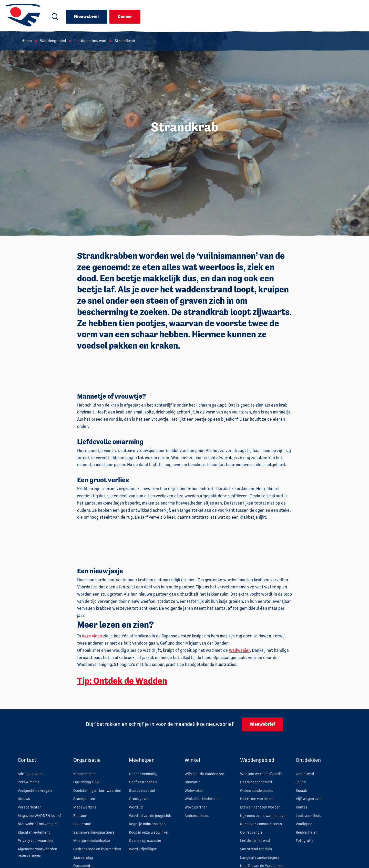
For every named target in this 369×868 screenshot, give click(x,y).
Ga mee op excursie (145, 840)
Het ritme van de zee (257, 799)
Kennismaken (84, 774)
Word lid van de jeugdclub (150, 816)
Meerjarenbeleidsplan (92, 840)
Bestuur (80, 816)
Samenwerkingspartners (94, 832)
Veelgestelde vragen (35, 790)
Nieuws (24, 799)
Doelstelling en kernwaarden (97, 790)
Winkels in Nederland (202, 799)
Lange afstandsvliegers (260, 857)
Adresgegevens (30, 774)
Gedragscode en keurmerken (97, 849)
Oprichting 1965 (86, 782)
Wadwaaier (239, 650)
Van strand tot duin (256, 849)
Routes (302, 807)
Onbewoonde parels (257, 790)
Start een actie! (142, 790)
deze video (92, 636)
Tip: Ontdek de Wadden (122, 681)
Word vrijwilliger (143, 849)
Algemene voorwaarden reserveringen (37, 852)
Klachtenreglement (34, 832)
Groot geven (139, 799)
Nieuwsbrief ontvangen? (38, 824)
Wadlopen (304, 824)
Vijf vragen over (309, 799)
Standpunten (84, 799)
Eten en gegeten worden (260, 807)
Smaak (301, 790)
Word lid (136, 807)
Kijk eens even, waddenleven (264, 816)
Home (27, 41)
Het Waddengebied (256, 782)
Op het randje (251, 832)
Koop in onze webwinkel (149, 832)
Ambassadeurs (197, 816)
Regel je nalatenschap (147, 824)
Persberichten (30, 807)
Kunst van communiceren (261, 824)
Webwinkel (194, 790)
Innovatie (193, 782)
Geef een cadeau (143, 782)
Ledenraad (82, 824)
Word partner (196, 807)
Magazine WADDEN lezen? (40, 816)
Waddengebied (53, 41)
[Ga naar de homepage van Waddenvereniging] (23, 15)
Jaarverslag (83, 857)
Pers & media (29, 782)
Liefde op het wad (90, 41)
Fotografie (305, 840)
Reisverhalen (307, 832)
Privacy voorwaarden (35, 840)
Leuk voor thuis (308, 816)
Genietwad (305, 774)
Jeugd (301, 782)
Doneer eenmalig (143, 774)
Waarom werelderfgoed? (261, 774)
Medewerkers (85, 807)
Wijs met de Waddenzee (204, 774)
